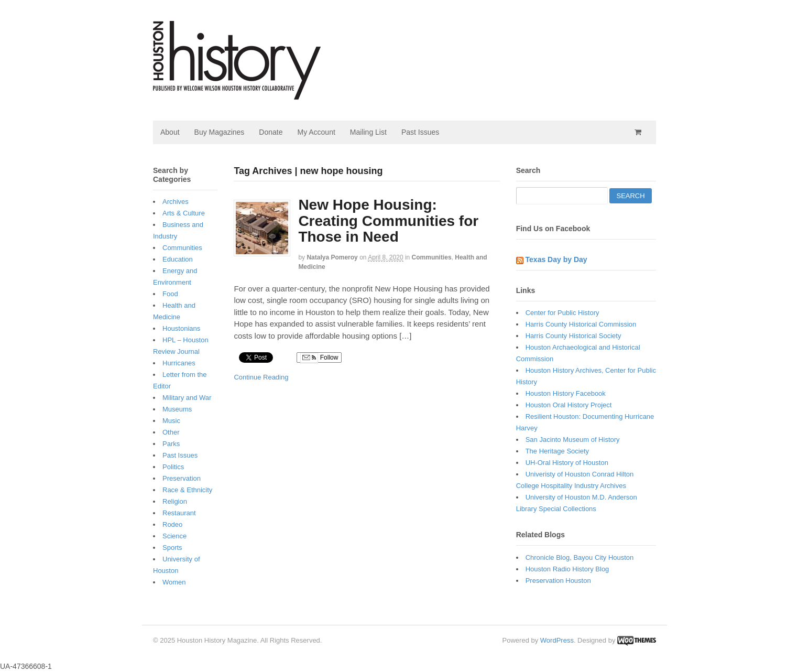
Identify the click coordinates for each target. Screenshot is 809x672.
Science (174, 536)
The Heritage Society (557, 451)
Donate (271, 132)
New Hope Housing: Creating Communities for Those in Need (388, 221)
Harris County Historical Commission (581, 324)
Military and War (187, 398)
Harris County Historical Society (573, 336)
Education (178, 259)
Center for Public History (562, 313)
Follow (319, 358)
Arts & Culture (184, 213)
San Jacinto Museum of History (573, 440)
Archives (176, 202)
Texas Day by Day (556, 259)
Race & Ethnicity (187, 490)
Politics (173, 467)
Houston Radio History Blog (567, 569)
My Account (316, 132)
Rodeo (172, 524)
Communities (432, 257)
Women (174, 582)
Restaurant (179, 513)
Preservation (182, 478)
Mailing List (368, 132)
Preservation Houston (558, 581)
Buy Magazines (220, 132)
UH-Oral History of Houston (567, 463)
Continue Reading (261, 377)
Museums (177, 409)
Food (170, 294)
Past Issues (420, 132)
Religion (175, 501)
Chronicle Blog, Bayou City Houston (580, 557)
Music (171, 421)
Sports (172, 548)
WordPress (557, 640)
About (170, 132)
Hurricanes (179, 363)
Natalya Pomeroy (332, 257)
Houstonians (181, 328)
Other (171, 432)
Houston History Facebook (566, 393)
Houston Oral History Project (569, 405)
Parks (171, 444)
